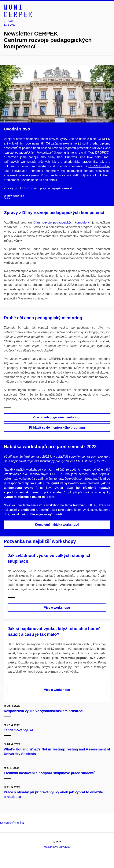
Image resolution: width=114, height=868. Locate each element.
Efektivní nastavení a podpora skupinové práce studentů (50, 773)
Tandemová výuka (19, 730)
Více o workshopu (57, 608)
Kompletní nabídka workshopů (57, 525)
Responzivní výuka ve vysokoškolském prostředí (44, 711)
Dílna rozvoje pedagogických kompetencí (62, 222)
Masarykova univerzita (57, 847)
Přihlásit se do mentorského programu (57, 428)
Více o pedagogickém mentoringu (57, 417)
